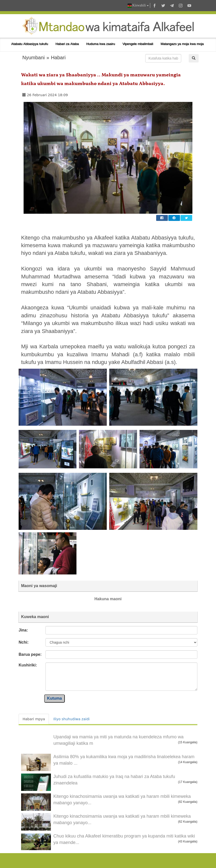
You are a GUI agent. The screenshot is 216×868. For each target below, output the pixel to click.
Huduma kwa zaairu (101, 44)
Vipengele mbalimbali (138, 44)
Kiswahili (138, 6)
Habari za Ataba (67, 44)
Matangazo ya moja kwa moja (182, 44)
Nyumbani (34, 58)
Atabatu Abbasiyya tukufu (30, 44)
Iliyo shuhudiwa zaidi (72, 719)
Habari (58, 58)
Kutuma (55, 698)
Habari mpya (34, 719)
